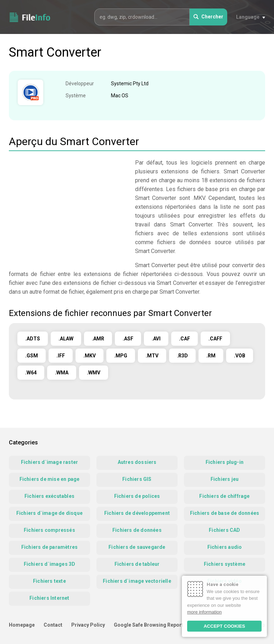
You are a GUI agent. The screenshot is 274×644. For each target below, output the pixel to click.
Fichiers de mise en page (50, 479)
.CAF (184, 339)
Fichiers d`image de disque (49, 513)
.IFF (61, 356)
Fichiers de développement (137, 513)
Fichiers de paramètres (49, 547)
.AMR (98, 339)
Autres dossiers (137, 462)
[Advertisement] (68, 208)
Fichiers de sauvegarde (137, 547)
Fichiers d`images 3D (50, 564)
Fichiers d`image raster (50, 462)
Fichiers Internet (49, 598)
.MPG (121, 356)
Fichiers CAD (224, 530)
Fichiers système (225, 564)
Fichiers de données (137, 530)
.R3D (182, 356)
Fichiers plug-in (225, 462)
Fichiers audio (225, 547)
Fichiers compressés (49, 530)
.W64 (31, 373)
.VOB (240, 356)
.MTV (152, 356)
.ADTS (33, 339)
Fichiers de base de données (225, 513)
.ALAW (66, 339)
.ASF (128, 339)
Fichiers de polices (137, 496)
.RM (211, 356)
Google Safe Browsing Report (149, 625)
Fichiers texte (49, 581)
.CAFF (215, 339)
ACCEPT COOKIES (224, 626)
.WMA (62, 373)
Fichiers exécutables (49, 496)
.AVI (156, 339)
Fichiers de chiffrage (224, 496)
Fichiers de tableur (137, 564)
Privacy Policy (88, 625)
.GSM (32, 356)
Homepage (22, 625)
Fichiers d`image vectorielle (137, 581)
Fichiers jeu (225, 479)
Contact (53, 625)
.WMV (94, 373)
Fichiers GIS (137, 479)
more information (205, 612)
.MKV (90, 356)
